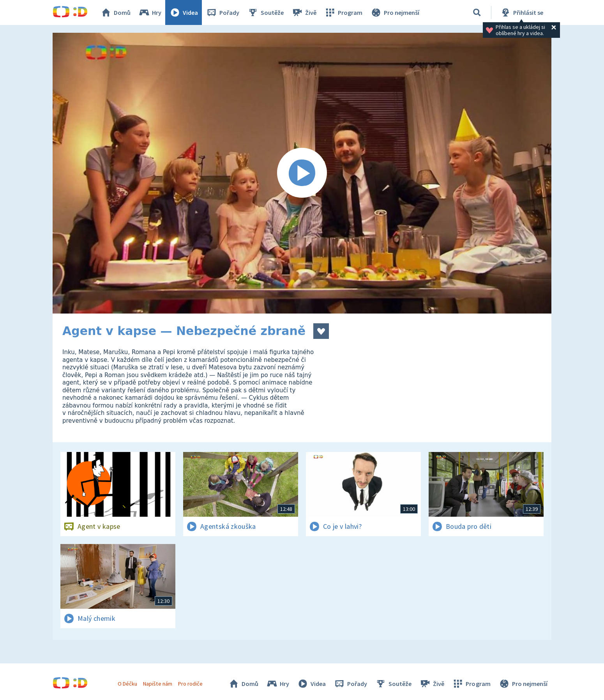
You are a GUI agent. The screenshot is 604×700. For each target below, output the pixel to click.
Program (343, 12)
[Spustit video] (302, 173)
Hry (150, 12)
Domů (115, 12)
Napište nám (157, 684)
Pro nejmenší (395, 12)
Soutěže (265, 12)
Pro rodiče (190, 684)
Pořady (223, 12)
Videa (184, 12)
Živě (304, 12)
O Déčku (127, 684)
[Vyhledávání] (477, 12)
